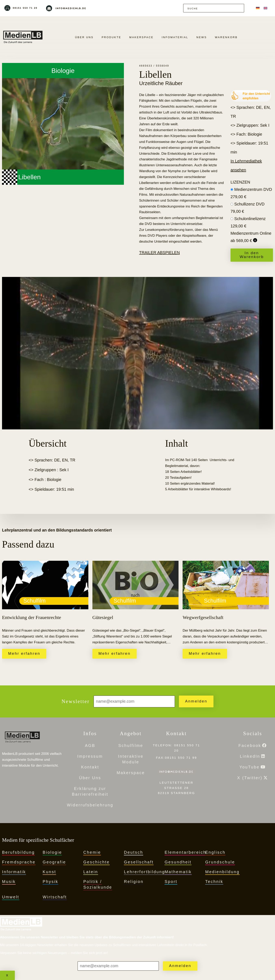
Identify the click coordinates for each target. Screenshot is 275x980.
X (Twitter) (250, 778)
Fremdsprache (19, 862)
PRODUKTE (111, 37)
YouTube (250, 767)
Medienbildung (222, 872)
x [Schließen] (7, 975)
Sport (171, 882)
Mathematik (178, 872)
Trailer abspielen (159, 253)
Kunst (49, 872)
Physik (50, 882)
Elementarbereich (185, 852)
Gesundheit (178, 862)
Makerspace (141, 37)
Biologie (52, 852)
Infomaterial (175, 37)
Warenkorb (226, 37)
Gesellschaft (139, 862)
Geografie (54, 862)
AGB (90, 746)
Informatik (14, 872)
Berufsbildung (18, 852)
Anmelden (196, 701)
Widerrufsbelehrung (90, 805)
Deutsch (133, 852)
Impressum (90, 756)
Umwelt (11, 897)
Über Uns (84, 37)
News (202, 37)
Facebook (250, 746)
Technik (214, 882)
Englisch (215, 852)
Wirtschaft (55, 897)
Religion (134, 882)
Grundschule (220, 862)
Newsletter (76, 701)
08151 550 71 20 (25, 8)
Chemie (92, 852)
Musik (9, 882)
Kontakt (90, 767)
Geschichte (96, 862)
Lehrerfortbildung (144, 872)
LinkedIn (250, 756)
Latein (91, 872)
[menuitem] (258, 8)
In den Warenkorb (252, 255)
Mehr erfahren (24, 653)
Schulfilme (131, 746)
